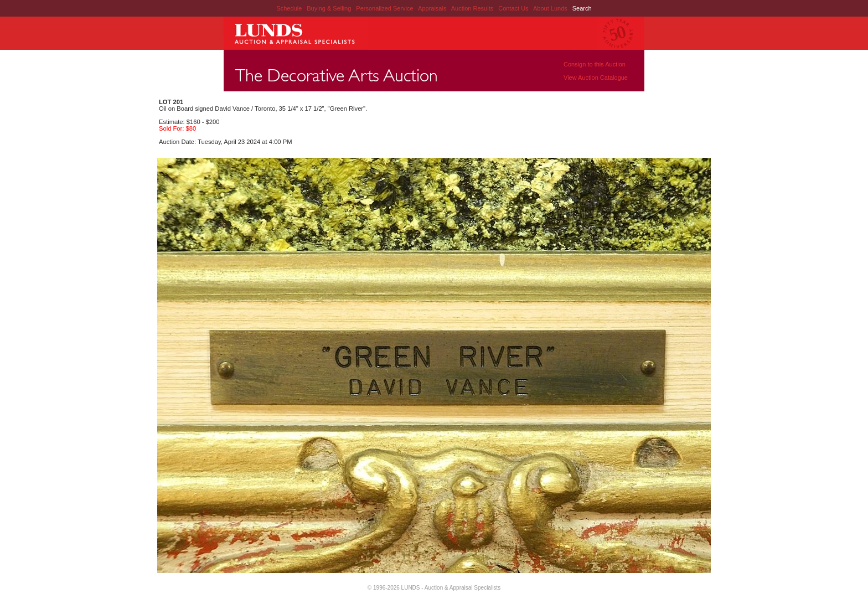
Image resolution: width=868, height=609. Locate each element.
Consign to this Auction (595, 64)
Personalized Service (385, 8)
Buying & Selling (330, 8)
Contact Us (513, 8)
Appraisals (433, 8)
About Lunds (551, 8)
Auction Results (473, 8)
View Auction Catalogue (596, 78)
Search (582, 8)
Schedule (289, 8)
